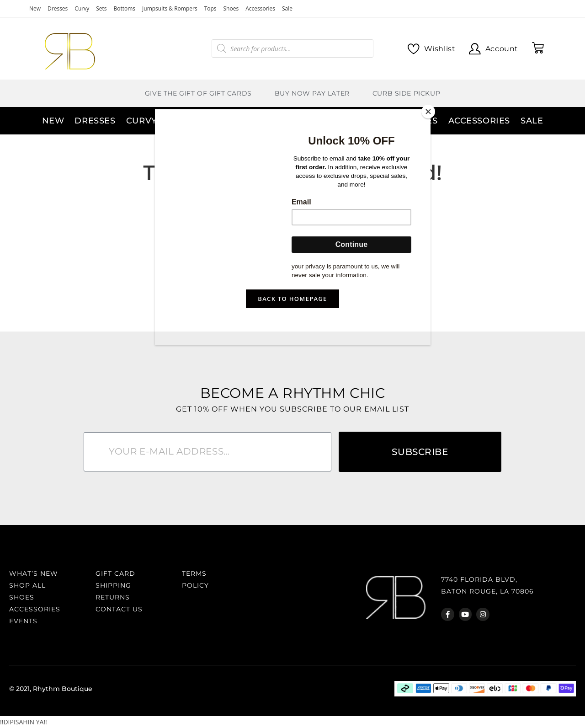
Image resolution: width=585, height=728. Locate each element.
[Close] (428, 112)
